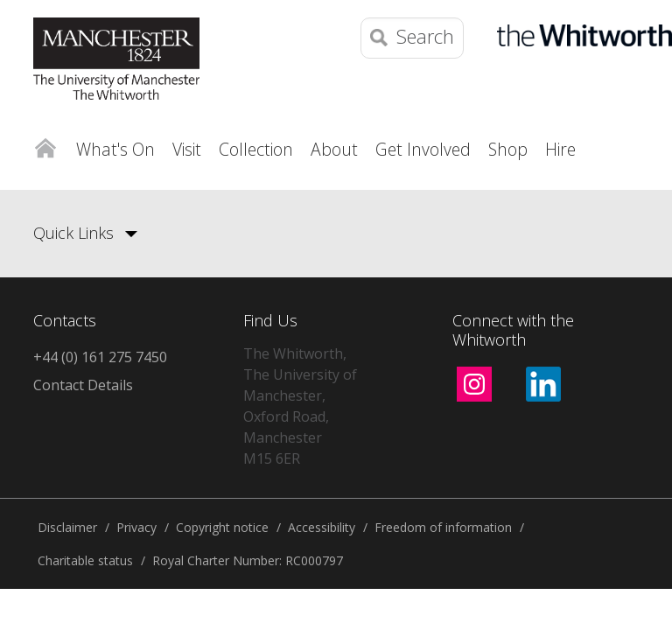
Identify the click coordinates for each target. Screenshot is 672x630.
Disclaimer (67, 527)
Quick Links (73, 233)
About (334, 149)
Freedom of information (443, 527)
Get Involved (423, 149)
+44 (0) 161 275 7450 (100, 357)
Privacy (136, 527)
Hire (560, 149)
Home (45, 145)
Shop (508, 149)
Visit (187, 149)
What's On (115, 149)
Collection (256, 149)
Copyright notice (222, 527)
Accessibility (322, 527)
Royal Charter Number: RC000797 (248, 560)
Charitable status (85, 560)
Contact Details (83, 385)
